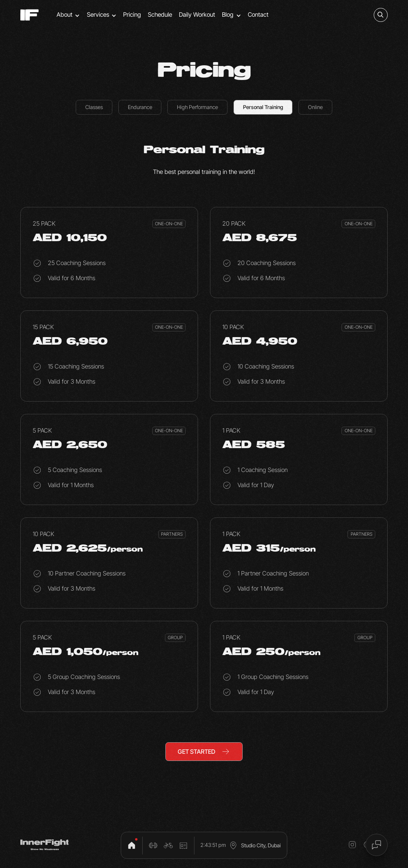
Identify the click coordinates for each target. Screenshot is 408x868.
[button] (68, 15)
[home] (29, 15)
